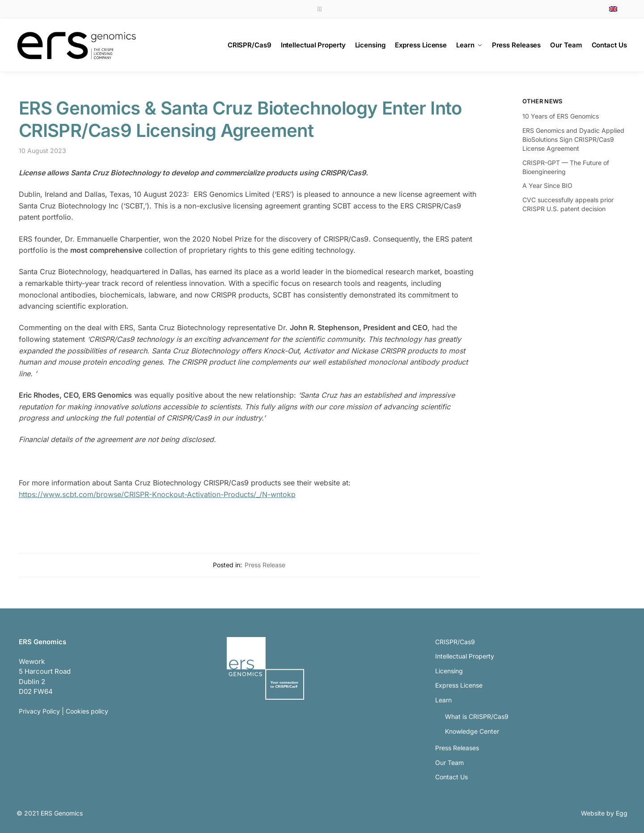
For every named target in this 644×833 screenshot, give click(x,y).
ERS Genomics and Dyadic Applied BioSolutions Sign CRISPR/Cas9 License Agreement (573, 140)
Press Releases (457, 748)
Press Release (265, 565)
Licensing (449, 671)
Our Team (449, 763)
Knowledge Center (472, 731)
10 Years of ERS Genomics (561, 116)
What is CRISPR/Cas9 (477, 716)
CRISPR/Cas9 (455, 642)
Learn (443, 700)
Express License (459, 685)
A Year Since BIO (547, 185)
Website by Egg (604, 813)
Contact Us (451, 777)
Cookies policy (87, 711)
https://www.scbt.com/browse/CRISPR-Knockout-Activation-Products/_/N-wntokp (157, 494)
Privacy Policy (39, 711)
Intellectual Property (465, 656)
